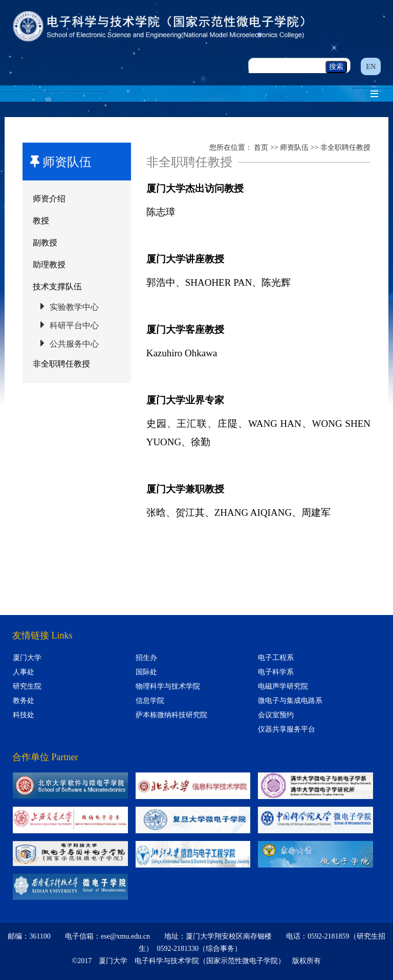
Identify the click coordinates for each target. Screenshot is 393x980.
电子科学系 (276, 672)
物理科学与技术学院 (168, 686)
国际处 (146, 672)
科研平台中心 (74, 325)
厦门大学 (27, 658)
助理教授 (49, 265)
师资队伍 (294, 147)
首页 (261, 147)
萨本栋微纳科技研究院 (171, 715)
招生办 (146, 658)
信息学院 (150, 701)
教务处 (24, 701)
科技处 (24, 715)
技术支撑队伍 (57, 287)
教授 (41, 221)
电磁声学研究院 (283, 686)
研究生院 (27, 686)
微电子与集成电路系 (290, 701)
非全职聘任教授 (61, 364)
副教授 (45, 243)
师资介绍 (49, 199)
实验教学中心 (74, 307)
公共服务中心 (74, 344)
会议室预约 (276, 715)
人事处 (24, 672)
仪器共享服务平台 (287, 729)
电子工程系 (276, 658)
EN (371, 67)
